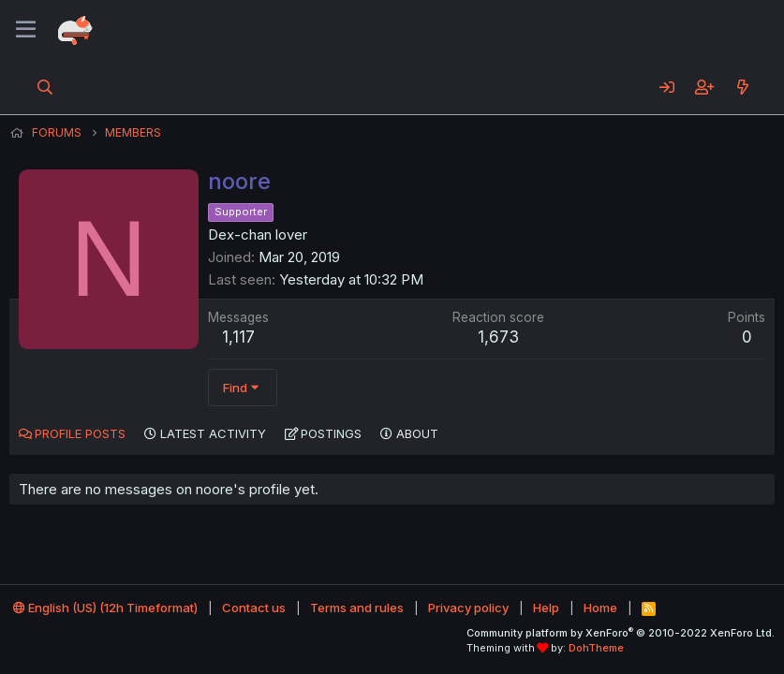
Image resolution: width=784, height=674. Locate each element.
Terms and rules (357, 608)
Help (546, 608)
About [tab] (417, 433)
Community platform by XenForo (621, 633)
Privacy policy (468, 608)
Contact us (254, 608)
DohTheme (596, 648)
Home (600, 608)
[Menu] (26, 30)
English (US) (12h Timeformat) (105, 608)
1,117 (238, 337)
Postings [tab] (331, 433)
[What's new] (742, 87)
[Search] (45, 87)
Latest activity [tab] (213, 433)
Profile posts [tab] (80, 433)
